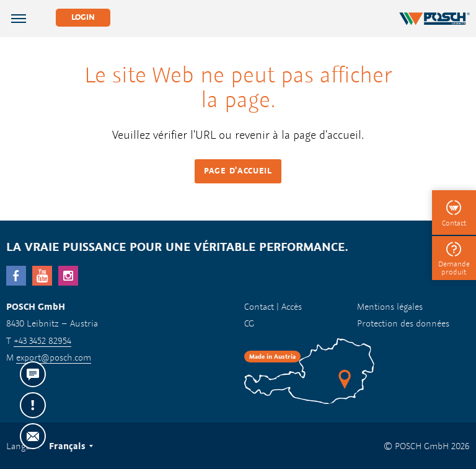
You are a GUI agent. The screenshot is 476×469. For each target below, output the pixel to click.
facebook (16, 276)
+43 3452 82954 (42, 340)
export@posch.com (54, 357)
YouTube (42, 276)
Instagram (68, 276)
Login (83, 17)
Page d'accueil (238, 171)
